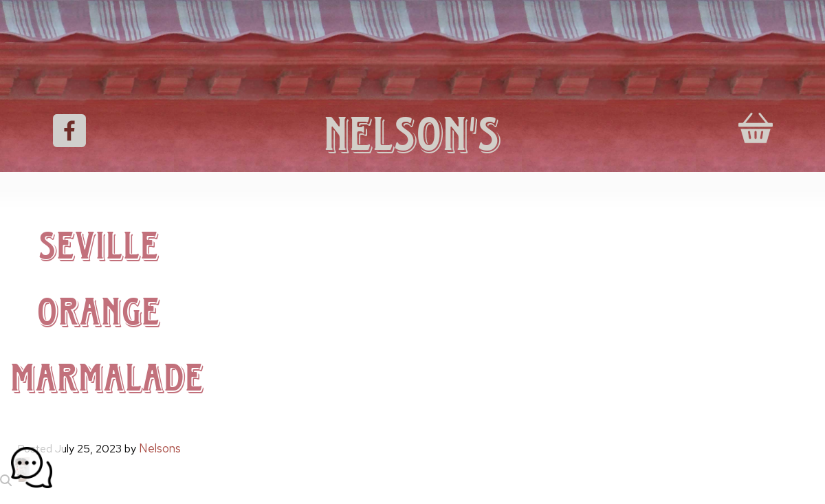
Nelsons (160, 448)
